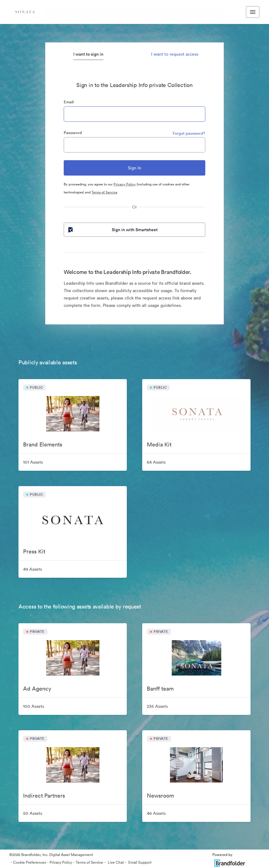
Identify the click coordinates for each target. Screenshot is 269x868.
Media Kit (159, 444)
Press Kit (34, 551)
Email (69, 102)
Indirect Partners (44, 796)
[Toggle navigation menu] (253, 12)
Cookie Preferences (29, 862)
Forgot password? (189, 133)
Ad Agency (37, 689)
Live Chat (115, 862)
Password (73, 133)
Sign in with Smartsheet (112, 230)
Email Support (139, 862)
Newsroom (160, 796)
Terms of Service (104, 192)
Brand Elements (43, 444)
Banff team (160, 689)
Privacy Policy (125, 184)
